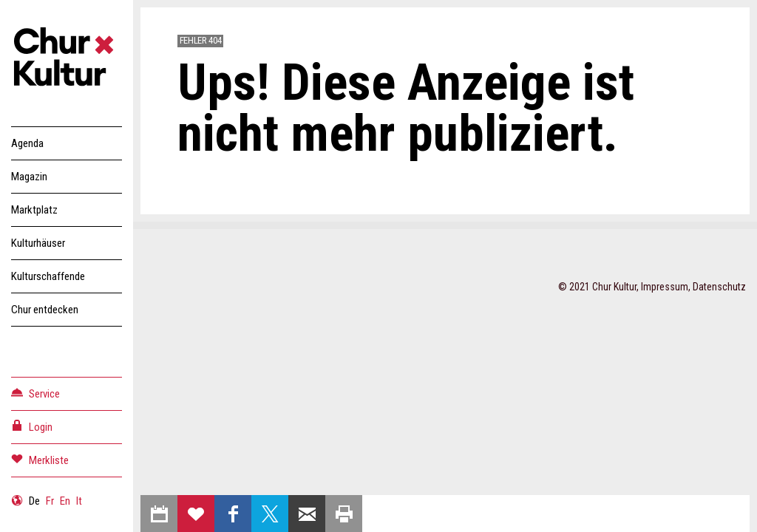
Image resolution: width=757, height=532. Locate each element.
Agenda (27, 143)
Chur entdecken (45, 310)
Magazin (29, 177)
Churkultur (67, 59)
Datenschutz (719, 287)
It (79, 501)
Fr (50, 501)
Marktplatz (34, 210)
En (65, 501)
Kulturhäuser (38, 243)
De (34, 501)
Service (35, 393)
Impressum (665, 287)
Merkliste (40, 459)
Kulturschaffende (48, 276)
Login (32, 426)
